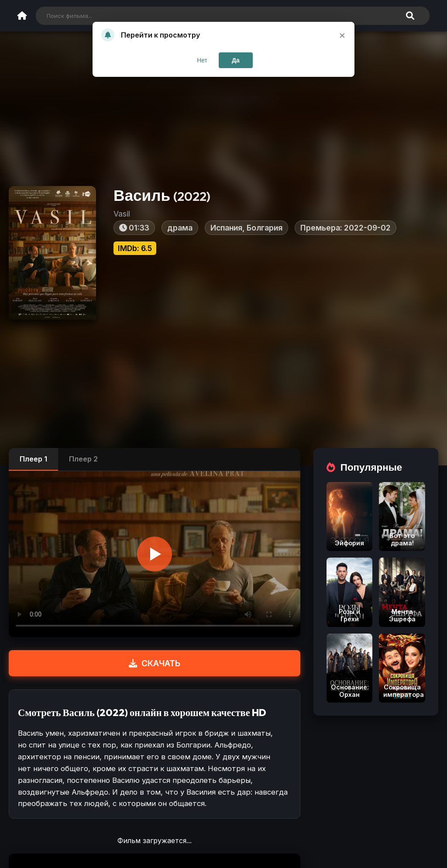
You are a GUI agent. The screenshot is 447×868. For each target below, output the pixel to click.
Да (236, 60)
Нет (202, 60)
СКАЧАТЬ (155, 663)
